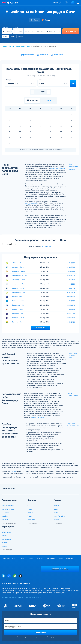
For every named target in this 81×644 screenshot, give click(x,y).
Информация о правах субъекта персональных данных (21, 598)
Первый (20, 37)
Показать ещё (41, 328)
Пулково (4, 536)
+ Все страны (32, 523)
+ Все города (58, 523)
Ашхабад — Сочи (18, 280)
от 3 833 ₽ (71, 284)
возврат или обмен (37, 418)
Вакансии (70, 559)
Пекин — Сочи (17, 314)
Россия (11, 46)
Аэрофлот (5, 516)
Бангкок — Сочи (18, 322)
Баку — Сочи (17, 297)
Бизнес (13, 37)
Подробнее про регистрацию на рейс (73, 426)
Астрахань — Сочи (19, 284)
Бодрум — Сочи (18, 318)
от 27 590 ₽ (71, 292)
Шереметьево (6, 539)
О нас (61, 559)
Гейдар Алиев (6, 532)
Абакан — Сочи (18, 263)
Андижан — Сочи (19, 292)
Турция (30, 516)
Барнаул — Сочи (18, 301)
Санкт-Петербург (59, 516)
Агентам (40, 559)
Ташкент (56, 520)
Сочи (29, 46)
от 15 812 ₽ (71, 297)
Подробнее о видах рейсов (73, 355)
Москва (56, 506)
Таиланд (30, 513)
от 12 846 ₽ (71, 301)
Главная (4, 46)
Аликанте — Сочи (19, 271)
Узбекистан (31, 520)
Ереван (56, 509)
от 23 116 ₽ (71, 318)
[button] (57, 3)
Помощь (72, 169)
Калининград (20, 46)
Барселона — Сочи (19, 305)
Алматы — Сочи (18, 267)
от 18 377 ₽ (71, 305)
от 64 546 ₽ (71, 280)
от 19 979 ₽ (71, 309)
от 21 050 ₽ (71, 263)
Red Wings (5, 520)
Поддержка (51, 559)
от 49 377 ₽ (71, 314)
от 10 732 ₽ (71, 288)
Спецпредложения (8, 559)
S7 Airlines (5, 513)
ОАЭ (29, 506)
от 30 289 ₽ (71, 267)
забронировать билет (58, 168)
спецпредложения (32, 204)
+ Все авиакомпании (9, 523)
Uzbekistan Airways (8, 506)
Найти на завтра (48, 246)
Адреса (21, 559)
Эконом (5, 37)
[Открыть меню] (78, 3)
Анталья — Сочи (18, 288)
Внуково (4, 546)
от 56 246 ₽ (71, 322)
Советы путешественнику (73, 395)
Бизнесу (31, 559)
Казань (56, 513)
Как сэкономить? (74, 165)
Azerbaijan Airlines (8, 509)
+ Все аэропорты (7, 550)
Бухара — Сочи (18, 309)
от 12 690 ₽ (71, 276)
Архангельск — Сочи (20, 276)
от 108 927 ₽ (71, 271)
